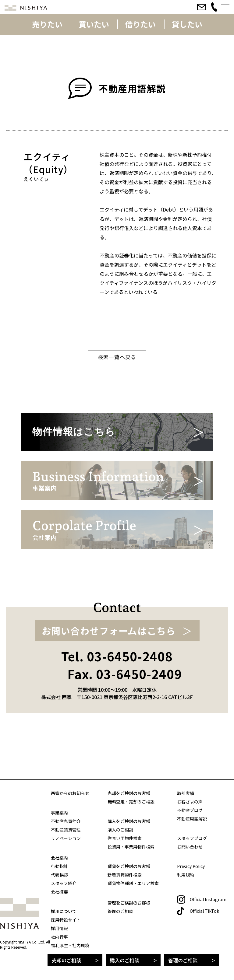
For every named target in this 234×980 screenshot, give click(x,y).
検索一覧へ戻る (117, 357)
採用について (64, 911)
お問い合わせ (190, 847)
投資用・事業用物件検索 (131, 847)
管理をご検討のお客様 (129, 903)
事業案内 (59, 813)
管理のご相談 (183, 960)
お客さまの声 (190, 802)
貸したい (187, 24)
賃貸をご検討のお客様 (129, 866)
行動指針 (59, 866)
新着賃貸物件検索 (125, 875)
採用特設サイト (66, 920)
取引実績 (186, 793)
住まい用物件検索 (125, 838)
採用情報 (59, 928)
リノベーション (66, 838)
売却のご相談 (66, 960)
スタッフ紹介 (64, 883)
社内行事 (59, 937)
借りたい (140, 24)
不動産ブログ (190, 810)
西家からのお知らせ (70, 793)
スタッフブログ (192, 838)
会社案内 (59, 858)
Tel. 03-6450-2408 (117, 702)
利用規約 (186, 875)
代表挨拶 (59, 875)
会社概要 (59, 892)
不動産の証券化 (117, 255)
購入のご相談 (125, 960)
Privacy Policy (191, 866)
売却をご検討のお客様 (129, 793)
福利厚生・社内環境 (70, 945)
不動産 (175, 255)
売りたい (47, 24)
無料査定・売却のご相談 (131, 802)
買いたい (94, 24)
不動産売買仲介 (66, 821)
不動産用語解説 (192, 819)
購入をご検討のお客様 (129, 821)
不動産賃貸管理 (66, 830)
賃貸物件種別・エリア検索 (133, 883)
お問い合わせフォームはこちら (109, 677)
